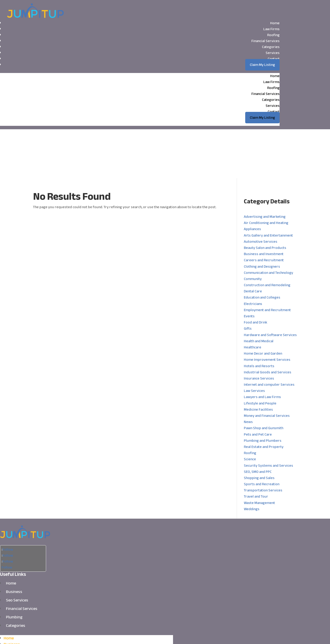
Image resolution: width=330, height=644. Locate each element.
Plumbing (14, 568)
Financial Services (265, 41)
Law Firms (271, 29)
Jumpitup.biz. (134, 636)
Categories (271, 47)
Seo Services (17, 551)
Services (273, 53)
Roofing (273, 35)
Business (14, 543)
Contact (274, 59)
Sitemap (190, 636)
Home (275, 23)
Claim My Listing (262, 65)
